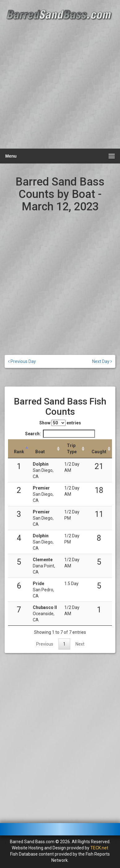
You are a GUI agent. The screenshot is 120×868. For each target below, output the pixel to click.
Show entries (60, 423)
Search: (60, 434)
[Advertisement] (60, 85)
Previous (45, 644)
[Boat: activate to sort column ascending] (45, 449)
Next (80, 644)
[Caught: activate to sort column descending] (99, 449)
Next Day (102, 361)
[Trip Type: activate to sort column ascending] (74, 449)
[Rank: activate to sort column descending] (19, 449)
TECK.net (99, 848)
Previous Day (22, 361)
